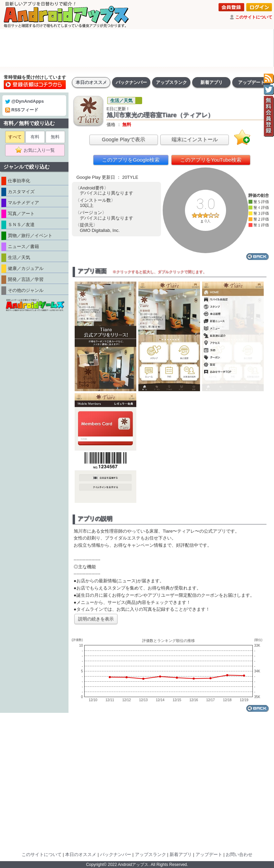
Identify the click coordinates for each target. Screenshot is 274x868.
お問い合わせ (239, 854)
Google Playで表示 (123, 139)
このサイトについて (254, 17)
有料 (35, 137)
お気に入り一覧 (37, 150)
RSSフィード (22, 110)
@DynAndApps (24, 101)
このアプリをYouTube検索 (211, 160)
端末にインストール (195, 139)
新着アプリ (211, 82)
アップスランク (171, 82)
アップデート (251, 82)
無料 (55, 137)
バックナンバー (131, 82)
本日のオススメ (91, 82)
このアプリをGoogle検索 (131, 160)
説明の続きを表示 (96, 619)
